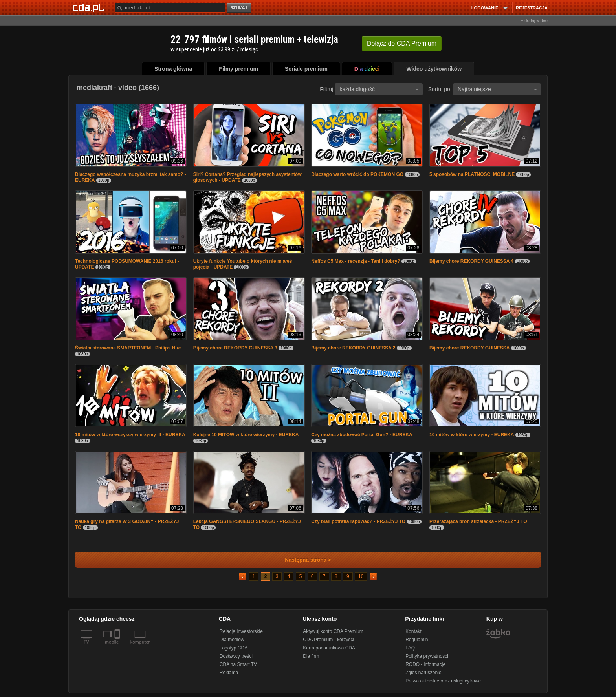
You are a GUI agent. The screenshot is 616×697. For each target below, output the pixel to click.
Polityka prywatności (427, 656)
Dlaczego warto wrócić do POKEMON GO (357, 174)
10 (361, 576)
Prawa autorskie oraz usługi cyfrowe (443, 681)
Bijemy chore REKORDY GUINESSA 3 (235, 348)
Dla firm (311, 656)
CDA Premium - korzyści (328, 640)
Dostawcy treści (236, 656)
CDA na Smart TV (238, 664)
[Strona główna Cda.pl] (90, 7)
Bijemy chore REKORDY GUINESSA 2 (353, 348)
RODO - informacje (425, 664)
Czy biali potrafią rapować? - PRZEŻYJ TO (358, 521)
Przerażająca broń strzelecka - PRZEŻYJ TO (478, 521)
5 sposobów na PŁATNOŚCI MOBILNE (472, 174)
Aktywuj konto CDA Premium (333, 631)
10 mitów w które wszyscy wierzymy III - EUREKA (130, 435)
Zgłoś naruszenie (423, 673)
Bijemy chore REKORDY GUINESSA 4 (471, 261)
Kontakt (413, 631)
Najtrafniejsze (497, 89)
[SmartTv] (118, 647)
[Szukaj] (170, 8)
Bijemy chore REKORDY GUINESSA (470, 348)
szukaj (240, 8)
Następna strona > (303, 560)
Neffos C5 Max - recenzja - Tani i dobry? (356, 261)
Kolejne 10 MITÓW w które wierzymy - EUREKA (246, 435)
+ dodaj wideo (534, 20)
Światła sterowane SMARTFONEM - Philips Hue (128, 348)
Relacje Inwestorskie (241, 631)
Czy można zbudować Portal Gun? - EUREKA (362, 435)
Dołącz (402, 43)
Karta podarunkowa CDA (329, 648)
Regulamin (417, 640)
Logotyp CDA (234, 648)
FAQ (410, 648)
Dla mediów (232, 640)
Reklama (229, 673)
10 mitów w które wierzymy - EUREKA (472, 435)
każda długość (379, 89)
